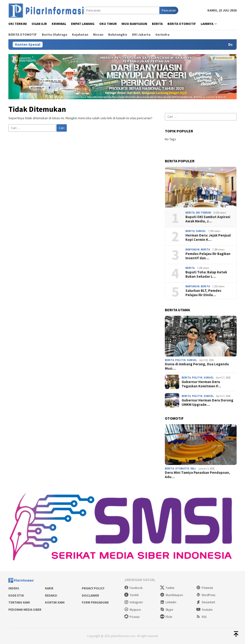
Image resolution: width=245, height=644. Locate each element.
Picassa (132, 617)
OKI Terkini (203, 213)
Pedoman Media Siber (25, 610)
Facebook (133, 588)
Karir (49, 588)
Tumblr (131, 595)
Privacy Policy (93, 588)
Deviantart (206, 602)
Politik (180, 360)
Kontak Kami (55, 602)
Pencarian (169, 10)
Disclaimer (90, 596)
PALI (193, 469)
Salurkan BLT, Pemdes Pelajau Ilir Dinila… (203, 293)
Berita (190, 213)
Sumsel (201, 231)
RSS (201, 617)
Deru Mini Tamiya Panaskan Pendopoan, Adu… (198, 475)
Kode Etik (16, 596)
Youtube (204, 610)
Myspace (132, 610)
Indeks (14, 588)
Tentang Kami (19, 602)
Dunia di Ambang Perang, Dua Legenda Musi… (197, 366)
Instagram (134, 602)
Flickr (166, 617)
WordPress (206, 595)
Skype (167, 610)
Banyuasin (192, 249)
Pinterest (205, 588)
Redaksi (51, 596)
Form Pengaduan (95, 602)
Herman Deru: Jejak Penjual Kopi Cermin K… (208, 237)
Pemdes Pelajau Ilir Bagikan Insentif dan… (208, 256)
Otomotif (182, 469)
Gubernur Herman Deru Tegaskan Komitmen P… (201, 384)
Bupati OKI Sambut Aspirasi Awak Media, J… (208, 219)
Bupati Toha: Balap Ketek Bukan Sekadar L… (206, 274)
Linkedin (168, 602)
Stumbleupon (172, 595)
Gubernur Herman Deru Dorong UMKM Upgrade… (207, 402)
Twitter (167, 588)
